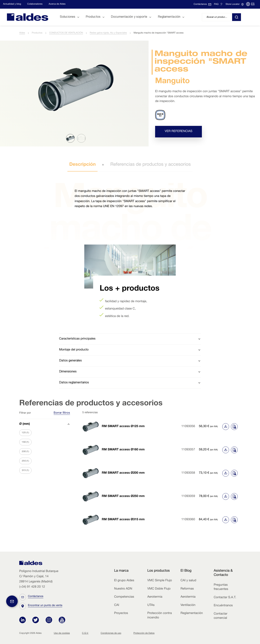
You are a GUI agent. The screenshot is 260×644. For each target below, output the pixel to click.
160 (25, 442)
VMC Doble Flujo (159, 589)
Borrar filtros (62, 413)
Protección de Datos (144, 633)
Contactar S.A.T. (225, 598)
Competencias (124, 597)
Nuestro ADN (123, 589)
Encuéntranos (223, 606)
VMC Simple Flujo (160, 581)
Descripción (82, 165)
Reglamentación (192, 613)
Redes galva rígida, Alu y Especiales (108, 33)
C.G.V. (85, 633)
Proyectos (121, 613)
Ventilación (188, 605)
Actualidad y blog (12, 4)
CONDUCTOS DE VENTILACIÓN (66, 33)
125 (25, 433)
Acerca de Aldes (57, 4)
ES (253, 4)
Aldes (22, 33)
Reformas (187, 589)
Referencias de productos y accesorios (150, 165)
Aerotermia (155, 597)
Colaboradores (35, 4)
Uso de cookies (62, 633)
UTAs (151, 605)
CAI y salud (188, 581)
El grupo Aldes (124, 581)
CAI (117, 605)
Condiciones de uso (111, 633)
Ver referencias (178, 131)
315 (25, 470)
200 (25, 452)
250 (25, 461)
